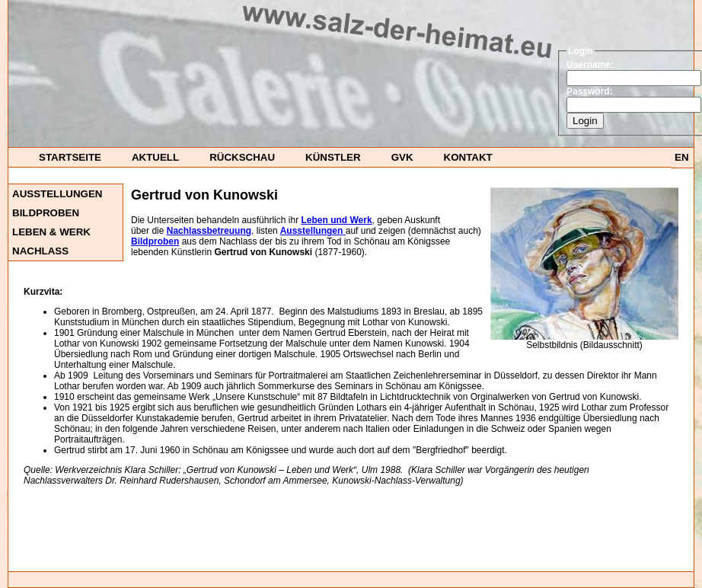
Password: (590, 91)
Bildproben (46, 213)
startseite (70, 157)
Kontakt (468, 157)
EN (682, 157)
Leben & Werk (51, 232)
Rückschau (242, 157)
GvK (402, 157)
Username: (590, 65)
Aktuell (155, 157)
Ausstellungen (57, 194)
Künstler (333, 157)
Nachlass (40, 251)
